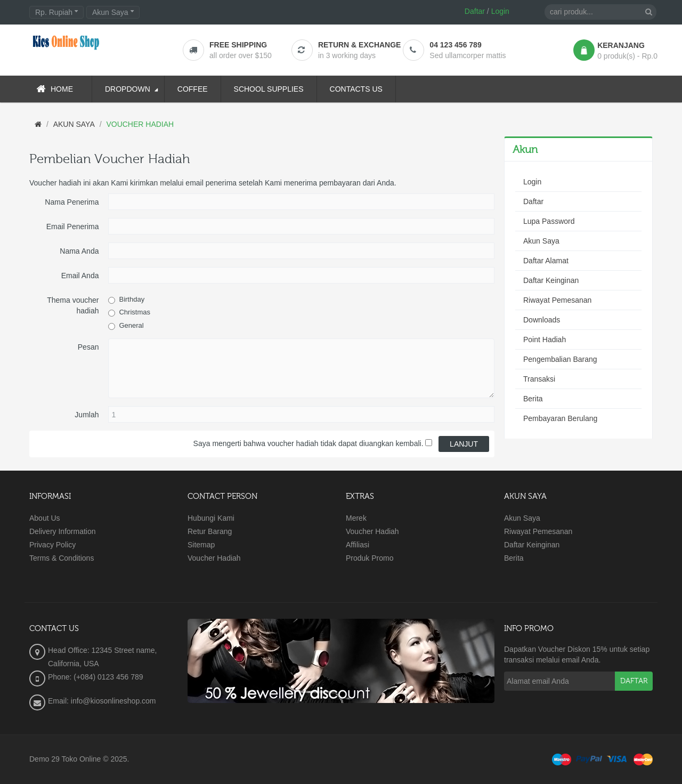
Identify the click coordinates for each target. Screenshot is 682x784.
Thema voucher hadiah (73, 305)
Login (500, 11)
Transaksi (539, 379)
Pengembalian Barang (560, 359)
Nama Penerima (72, 202)
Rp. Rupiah (56, 12)
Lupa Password (549, 221)
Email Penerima (73, 227)
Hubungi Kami (211, 518)
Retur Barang (210, 531)
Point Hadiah (545, 340)
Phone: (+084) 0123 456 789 (96, 677)
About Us (45, 518)
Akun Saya (541, 241)
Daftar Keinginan (551, 280)
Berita (533, 399)
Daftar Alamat (546, 261)
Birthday (132, 299)
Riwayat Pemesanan (557, 300)
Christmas (135, 312)
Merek (356, 518)
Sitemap (201, 545)
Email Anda (80, 276)
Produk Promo (370, 558)
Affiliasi (358, 545)
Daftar (475, 11)
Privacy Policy (52, 545)
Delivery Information (63, 531)
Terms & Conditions (62, 558)
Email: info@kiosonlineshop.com (102, 701)
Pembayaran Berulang (560, 418)
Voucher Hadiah (214, 558)
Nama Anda (79, 251)
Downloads (542, 320)
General (131, 325)
